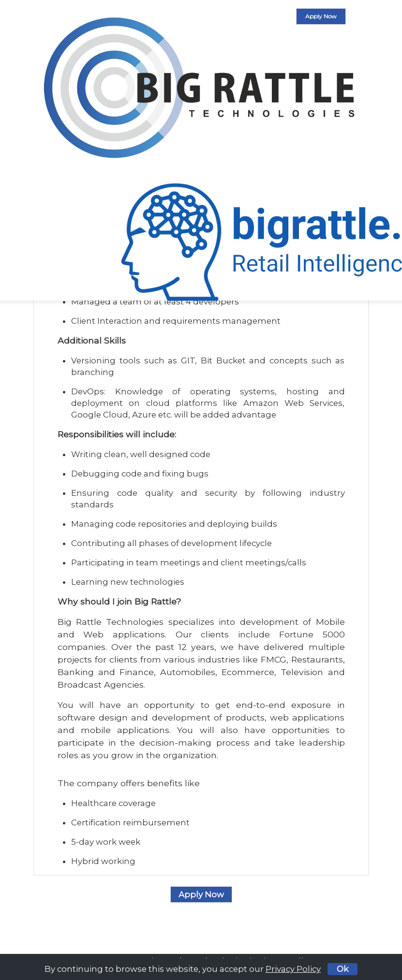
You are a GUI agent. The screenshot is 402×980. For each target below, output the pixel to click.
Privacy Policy (293, 969)
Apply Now (321, 16)
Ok (342, 969)
